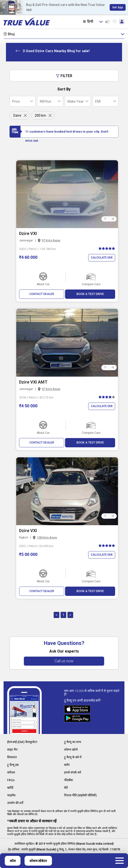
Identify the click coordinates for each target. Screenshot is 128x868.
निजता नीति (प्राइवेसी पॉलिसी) (83, 794)
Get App (118, 7)
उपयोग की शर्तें (16, 802)
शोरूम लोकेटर (38, 861)
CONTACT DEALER (42, 294)
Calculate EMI (101, 258)
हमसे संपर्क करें (73, 772)
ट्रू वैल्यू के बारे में (73, 758)
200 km (40, 115)
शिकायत (13, 758)
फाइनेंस (12, 794)
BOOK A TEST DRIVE (90, 294)
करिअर (12, 772)
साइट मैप (13, 750)
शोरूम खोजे (71, 750)
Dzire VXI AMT (33, 382)
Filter (64, 76)
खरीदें (10, 787)
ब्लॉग (67, 765)
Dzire (17, 115)
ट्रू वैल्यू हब (13, 765)
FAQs (11, 780)
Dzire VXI (28, 233)
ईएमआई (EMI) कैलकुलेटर (23, 743)
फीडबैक (69, 780)
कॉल (13, 861)
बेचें (66, 787)
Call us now (64, 662)
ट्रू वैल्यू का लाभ (73, 743)
